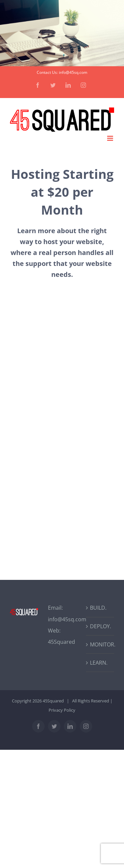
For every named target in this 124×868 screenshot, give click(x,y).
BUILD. (98, 608)
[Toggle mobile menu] (111, 138)
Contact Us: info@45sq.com (62, 72)
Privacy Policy (62, 710)
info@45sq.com (67, 619)
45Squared (62, 642)
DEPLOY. (100, 626)
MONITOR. (100, 644)
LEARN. (99, 663)
